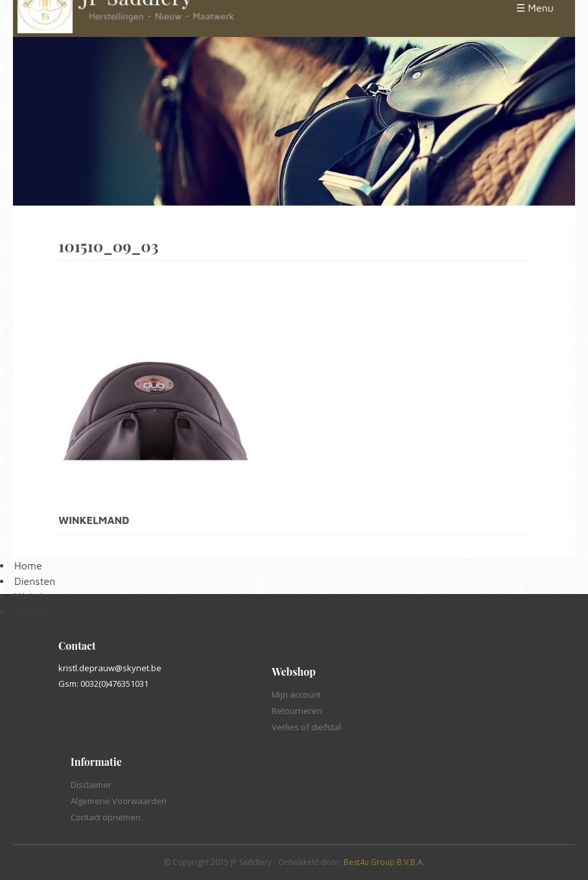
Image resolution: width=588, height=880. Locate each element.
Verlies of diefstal (306, 727)
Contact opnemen (106, 817)
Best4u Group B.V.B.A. (384, 862)
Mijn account (296, 695)
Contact (33, 612)
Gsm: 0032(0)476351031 (103, 684)
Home (28, 565)
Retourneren (297, 711)
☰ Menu (535, 8)
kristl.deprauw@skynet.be (110, 668)
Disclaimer (91, 785)
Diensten (35, 581)
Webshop (36, 597)
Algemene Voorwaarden (119, 801)
